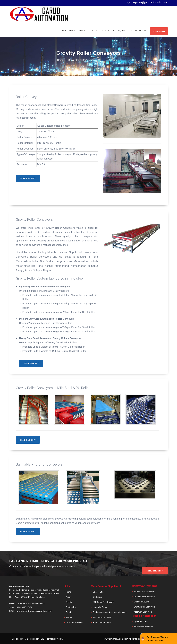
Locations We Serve (138, 30)
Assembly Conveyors (143, 612)
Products (83, 30)
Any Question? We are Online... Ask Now (157, 639)
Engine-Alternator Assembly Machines (110, 612)
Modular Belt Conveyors (144, 597)
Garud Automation (120, 638)
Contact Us (108, 30)
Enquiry (121, 30)
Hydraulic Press (100, 607)
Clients (96, 30)
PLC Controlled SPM (102, 617)
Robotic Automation (102, 622)
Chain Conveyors (141, 602)
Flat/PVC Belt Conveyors (145, 592)
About (72, 30)
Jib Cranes (98, 598)
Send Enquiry (28, 179)
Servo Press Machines (143, 626)
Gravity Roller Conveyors (144, 607)
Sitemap (69, 617)
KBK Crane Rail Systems (103, 602)
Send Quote (159, 31)
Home (64, 30)
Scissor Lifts (98, 593)
